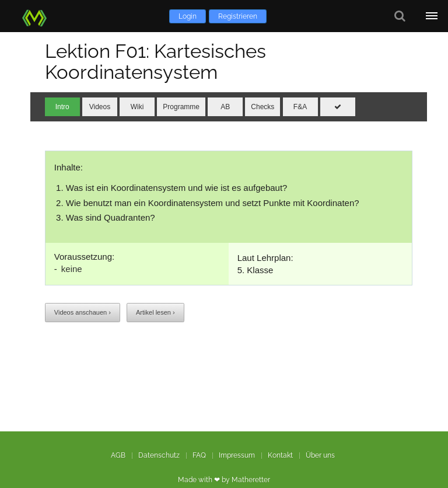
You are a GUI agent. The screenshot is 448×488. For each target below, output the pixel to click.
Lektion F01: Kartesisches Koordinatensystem (155, 62)
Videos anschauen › (83, 312)
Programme (181, 107)
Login (188, 16)
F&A (300, 107)
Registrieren (238, 16)
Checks (262, 107)
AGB (118, 455)
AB (225, 107)
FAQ (199, 455)
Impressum (237, 455)
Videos (100, 107)
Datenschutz (159, 455)
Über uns (320, 455)
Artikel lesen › (155, 312)
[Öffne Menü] (432, 16)
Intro (62, 107)
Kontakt (280, 455)
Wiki (137, 107)
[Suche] (400, 16)
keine (72, 269)
